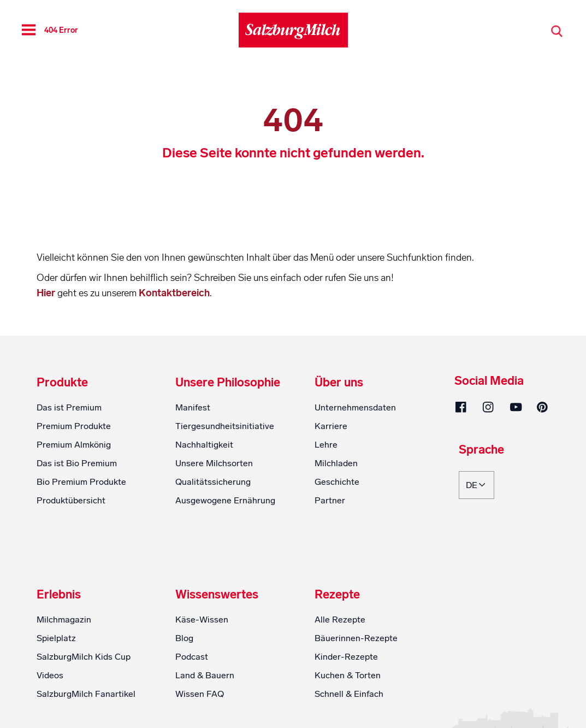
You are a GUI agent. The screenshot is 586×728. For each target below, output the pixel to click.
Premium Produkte (74, 426)
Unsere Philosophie (228, 383)
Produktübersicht (71, 500)
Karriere (331, 426)
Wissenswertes (217, 595)
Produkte (62, 383)
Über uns (339, 383)
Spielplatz (56, 638)
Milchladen (336, 463)
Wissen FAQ (200, 694)
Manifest (193, 407)
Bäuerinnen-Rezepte (356, 638)
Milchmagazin (64, 620)
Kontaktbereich (174, 293)
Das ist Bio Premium (77, 463)
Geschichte (337, 482)
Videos (50, 675)
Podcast (192, 657)
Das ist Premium (69, 407)
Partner (330, 500)
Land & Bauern (205, 675)
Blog (184, 638)
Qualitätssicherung (213, 482)
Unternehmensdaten (355, 407)
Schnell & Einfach (349, 694)
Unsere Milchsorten (214, 463)
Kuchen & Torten (348, 675)
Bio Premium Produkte (81, 482)
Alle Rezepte (340, 620)
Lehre (326, 445)
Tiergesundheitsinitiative (225, 426)
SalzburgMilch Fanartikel (86, 694)
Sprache (481, 450)
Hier (47, 293)
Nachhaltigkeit (204, 445)
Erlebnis (59, 595)
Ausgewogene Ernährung (225, 500)
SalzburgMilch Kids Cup (84, 657)
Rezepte (337, 595)
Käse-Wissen (202, 620)
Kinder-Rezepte (346, 657)
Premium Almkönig (74, 445)
